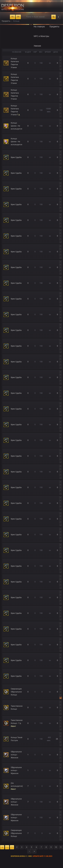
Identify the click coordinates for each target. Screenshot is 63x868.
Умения (37, 46)
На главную (39, 27)
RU (12, 17)
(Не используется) (17, 786)
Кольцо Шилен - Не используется (16, 126)
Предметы (54, 27)
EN (18, 17)
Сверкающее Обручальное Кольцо (16, 692)
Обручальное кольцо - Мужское (16, 770)
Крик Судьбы (16, 157)
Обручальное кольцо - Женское (16, 755)
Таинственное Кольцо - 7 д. (17, 723)
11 (61, 847)
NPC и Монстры (41, 36)
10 (56, 847)
